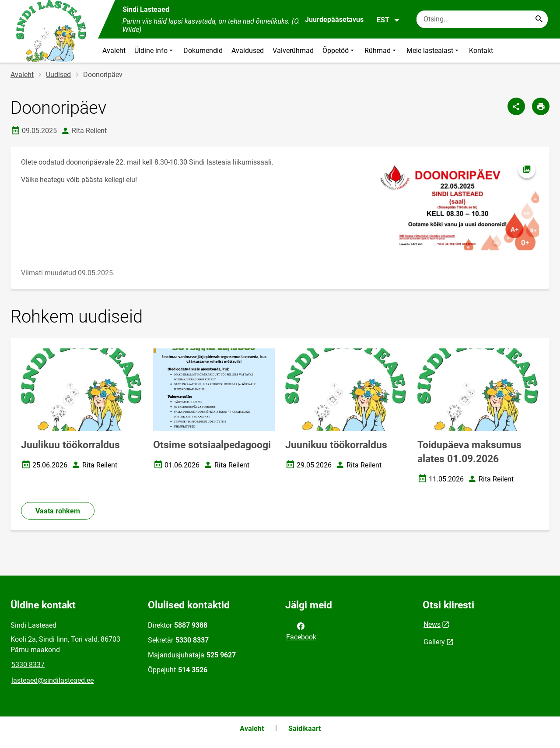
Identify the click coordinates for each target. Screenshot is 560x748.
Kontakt (481, 51)
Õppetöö (339, 51)
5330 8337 (28, 665)
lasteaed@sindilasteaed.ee (52, 680)
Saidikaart (304, 729)
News (432, 624)
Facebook (301, 631)
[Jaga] (516, 106)
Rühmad (381, 51)
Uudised (58, 75)
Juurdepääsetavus (334, 19)
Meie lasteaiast (433, 51)
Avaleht (114, 51)
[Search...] (539, 19)
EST (388, 20)
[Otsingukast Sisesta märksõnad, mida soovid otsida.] (482, 19)
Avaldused (248, 51)
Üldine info (154, 51)
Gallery (434, 642)
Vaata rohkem (58, 511)
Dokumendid (203, 51)
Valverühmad (293, 51)
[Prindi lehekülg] (541, 106)
